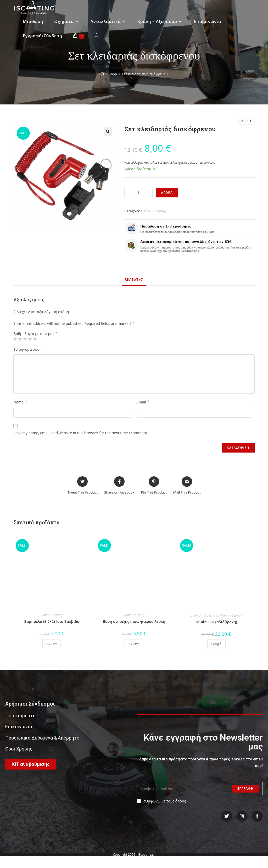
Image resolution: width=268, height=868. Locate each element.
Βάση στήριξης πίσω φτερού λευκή (134, 621)
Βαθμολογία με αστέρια (35, 334)
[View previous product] (242, 121)
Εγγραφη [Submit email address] (245, 788)
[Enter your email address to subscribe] (200, 789)
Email (143, 402)
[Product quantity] (138, 193)
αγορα (167, 193)
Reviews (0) (134, 280)
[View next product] (251, 121)
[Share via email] (187, 486)
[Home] (102, 74)
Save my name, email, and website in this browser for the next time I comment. (81, 433)
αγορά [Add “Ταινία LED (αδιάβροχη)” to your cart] (216, 644)
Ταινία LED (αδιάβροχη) (216, 622)
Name (20, 402)
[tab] (134, 280)
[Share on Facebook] (119, 486)
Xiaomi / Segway (154, 211)
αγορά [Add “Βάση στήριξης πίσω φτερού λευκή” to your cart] (134, 643)
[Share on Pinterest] (154, 486)
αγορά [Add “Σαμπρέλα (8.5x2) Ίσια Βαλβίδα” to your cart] (52, 643)
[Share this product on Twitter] (83, 486)
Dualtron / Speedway (204, 615)
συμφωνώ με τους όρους (161, 801)
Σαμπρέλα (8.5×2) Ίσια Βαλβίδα (52, 621)
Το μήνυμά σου (28, 349)
